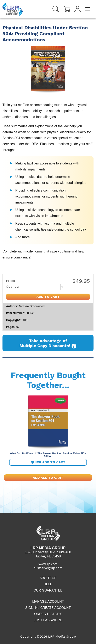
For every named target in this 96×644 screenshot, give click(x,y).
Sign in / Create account (48, 608)
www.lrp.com (48, 564)
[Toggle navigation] (88, 9)
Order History (48, 614)
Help (48, 584)
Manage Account (48, 602)
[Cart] (67, 9)
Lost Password (48, 620)
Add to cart (48, 297)
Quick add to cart (48, 462)
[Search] (56, 9)
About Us (48, 578)
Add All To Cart (48, 478)
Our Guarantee (48, 590)
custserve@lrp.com (48, 568)
